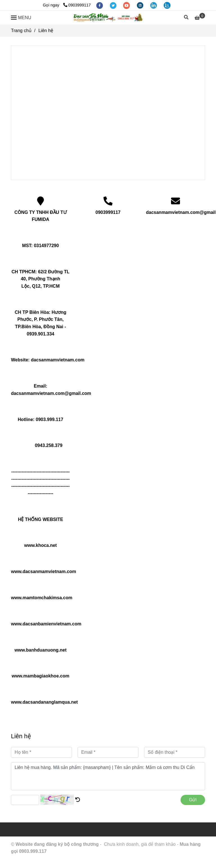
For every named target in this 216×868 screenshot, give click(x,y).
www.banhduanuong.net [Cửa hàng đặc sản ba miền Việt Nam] (40, 650)
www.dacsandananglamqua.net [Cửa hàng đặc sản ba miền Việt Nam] (44, 702)
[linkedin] (154, 5)
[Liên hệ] (108, 18)
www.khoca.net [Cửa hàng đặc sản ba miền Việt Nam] (40, 545)
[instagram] (141, 5)
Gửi (193, 800)
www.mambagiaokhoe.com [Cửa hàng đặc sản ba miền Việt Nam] (41, 676)
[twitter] (114, 5)
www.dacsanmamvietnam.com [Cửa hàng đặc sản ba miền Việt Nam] (44, 571)
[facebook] (100, 5)
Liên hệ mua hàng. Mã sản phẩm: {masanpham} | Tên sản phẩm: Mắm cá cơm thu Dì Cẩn (108, 776)
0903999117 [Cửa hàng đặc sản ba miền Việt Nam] (77, 5)
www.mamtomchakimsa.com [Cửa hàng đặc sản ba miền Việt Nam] (42, 598)
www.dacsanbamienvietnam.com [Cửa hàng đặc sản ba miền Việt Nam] (46, 624)
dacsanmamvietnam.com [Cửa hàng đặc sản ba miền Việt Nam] (58, 360)
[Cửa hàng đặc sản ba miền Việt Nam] (200, 18)
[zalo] (167, 5)
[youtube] (127, 5)
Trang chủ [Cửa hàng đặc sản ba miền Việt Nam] (21, 31)
